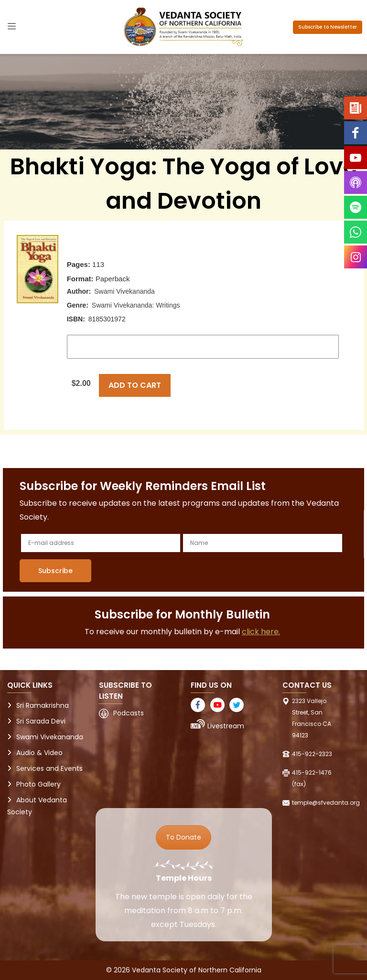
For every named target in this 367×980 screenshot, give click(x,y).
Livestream (226, 726)
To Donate (183, 837)
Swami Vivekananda (124, 291)
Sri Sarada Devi (41, 721)
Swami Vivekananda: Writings (136, 305)
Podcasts (129, 713)
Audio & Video (39, 753)
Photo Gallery (38, 784)
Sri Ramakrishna (43, 705)
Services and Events (49, 768)
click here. (261, 632)
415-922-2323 (312, 754)
